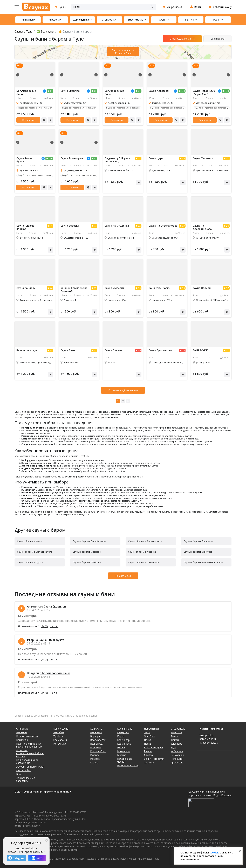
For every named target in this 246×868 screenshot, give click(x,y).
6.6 (183, 288)
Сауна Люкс (68, 350)
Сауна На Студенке (117, 226)
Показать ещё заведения (123, 390)
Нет (54, 626)
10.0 (183, 91)
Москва (122, 755)
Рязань (148, 751)
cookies (214, 853)
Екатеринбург (98, 751)
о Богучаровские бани (55, 673)
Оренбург (150, 736)
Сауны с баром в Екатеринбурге (35, 552)
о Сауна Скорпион (54, 607)
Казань (94, 762)
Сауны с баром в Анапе (30, 541)
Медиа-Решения (222, 795)
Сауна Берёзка (70, 226)
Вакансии (22, 732)
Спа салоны (60, 740)
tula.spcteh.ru (207, 735)
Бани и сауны (61, 729)
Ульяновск (177, 744)
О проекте (22, 729)
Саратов (149, 762)
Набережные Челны (125, 760)
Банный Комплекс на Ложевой (74, 290)
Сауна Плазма (114, 350)
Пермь (148, 744)
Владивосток (98, 740)
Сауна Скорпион (71, 91)
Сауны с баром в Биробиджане (89, 541)
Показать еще (123, 576)
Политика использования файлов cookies (30, 753)
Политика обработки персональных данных (29, 745)
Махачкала (124, 751)
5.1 (51, 226)
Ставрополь (178, 729)
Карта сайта (23, 770)
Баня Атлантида (27, 350)
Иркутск (95, 759)
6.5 (95, 288)
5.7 (227, 158)
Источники (60, 744)
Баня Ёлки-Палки (159, 288)
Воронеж (96, 747)
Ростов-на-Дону (153, 747)
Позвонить (28, 120)
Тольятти (176, 732)
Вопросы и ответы (27, 736)
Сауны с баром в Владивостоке (145, 541)
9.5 (95, 158)
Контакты (22, 740)
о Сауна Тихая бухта (50, 640)
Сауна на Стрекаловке (163, 226)
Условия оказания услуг (30, 767)
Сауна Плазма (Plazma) (25, 227)
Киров (121, 736)
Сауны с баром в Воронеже (198, 541)
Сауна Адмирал (159, 91)
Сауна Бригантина (160, 350)
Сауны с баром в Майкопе (87, 562)
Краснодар (123, 740)
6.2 (139, 226)
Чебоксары (177, 755)
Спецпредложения (180, 39)
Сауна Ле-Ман (202, 288)
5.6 (183, 158)
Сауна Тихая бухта (24, 160)
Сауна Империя (115, 288)
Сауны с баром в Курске (30, 562)
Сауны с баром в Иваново (87, 552)
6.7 (139, 158)
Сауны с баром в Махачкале (143, 562)
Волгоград (96, 744)
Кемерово (123, 732)
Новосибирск (152, 729)
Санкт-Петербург (154, 759)
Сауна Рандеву (26, 288)
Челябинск (177, 759)
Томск (174, 736)
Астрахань (96, 729)
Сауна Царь (156, 158)
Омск (147, 732)
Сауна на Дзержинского (202, 227)
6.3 (51, 350)
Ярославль (177, 762)
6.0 (227, 226)
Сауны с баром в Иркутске (198, 552)
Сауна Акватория (72, 158)
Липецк (121, 747)
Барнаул (95, 736)
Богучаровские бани (26, 92)
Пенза (148, 740)
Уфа (173, 747)
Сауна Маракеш (203, 158)
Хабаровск (177, 751)
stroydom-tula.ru (209, 743)
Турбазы (58, 736)
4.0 (139, 350)
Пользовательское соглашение (27, 761)
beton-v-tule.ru (208, 739)
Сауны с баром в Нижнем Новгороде (203, 562)
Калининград (125, 729)
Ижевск (95, 755)
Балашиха (96, 732)
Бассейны (59, 732)
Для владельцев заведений (26, 779)
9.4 (51, 91)
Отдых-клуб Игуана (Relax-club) (117, 160)
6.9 (139, 288)
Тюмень (175, 740)
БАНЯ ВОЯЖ (200, 350)
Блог (19, 774)
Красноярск (124, 744)
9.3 (95, 91)
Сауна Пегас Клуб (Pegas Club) (204, 92)
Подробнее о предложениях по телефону (35, 108)
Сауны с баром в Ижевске (142, 552)
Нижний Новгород (128, 765)
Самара (148, 755)
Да (45, 626)
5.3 (183, 226)
